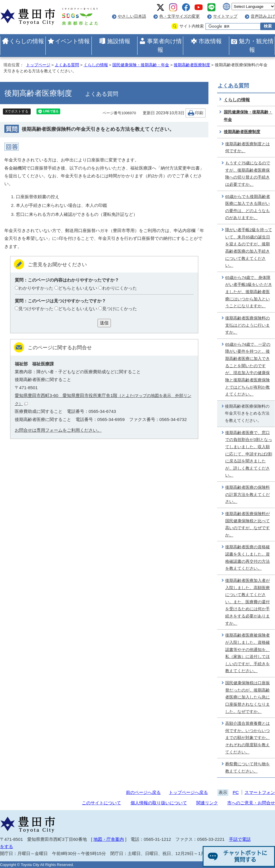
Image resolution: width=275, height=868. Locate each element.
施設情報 (119, 41)
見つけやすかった (36, 309)
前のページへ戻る (143, 792)
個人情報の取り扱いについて (159, 803)
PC (236, 792)
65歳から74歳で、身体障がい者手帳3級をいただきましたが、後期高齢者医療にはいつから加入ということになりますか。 (249, 292)
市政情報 (210, 41)
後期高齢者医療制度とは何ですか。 (247, 148)
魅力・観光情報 (256, 45)
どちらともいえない (78, 288)
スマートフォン (260, 792)
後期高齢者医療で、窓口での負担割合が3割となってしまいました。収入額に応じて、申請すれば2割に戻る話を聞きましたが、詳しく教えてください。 (249, 454)
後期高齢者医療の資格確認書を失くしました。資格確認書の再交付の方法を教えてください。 (247, 558)
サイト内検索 (192, 26)
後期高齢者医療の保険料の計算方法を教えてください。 (247, 494)
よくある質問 (67, 65)
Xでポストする (17, 111)
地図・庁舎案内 (109, 839)
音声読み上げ (263, 16)
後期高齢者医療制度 (192, 65)
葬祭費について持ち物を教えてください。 (247, 768)
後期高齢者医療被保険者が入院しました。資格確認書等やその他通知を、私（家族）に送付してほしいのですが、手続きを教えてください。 (247, 653)
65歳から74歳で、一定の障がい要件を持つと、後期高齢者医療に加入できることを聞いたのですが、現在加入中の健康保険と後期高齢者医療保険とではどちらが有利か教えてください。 (248, 369)
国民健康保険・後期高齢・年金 (141, 65)
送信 (104, 323)
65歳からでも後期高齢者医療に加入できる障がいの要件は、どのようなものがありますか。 (248, 207)
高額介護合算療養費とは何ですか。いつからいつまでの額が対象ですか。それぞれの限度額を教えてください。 (247, 738)
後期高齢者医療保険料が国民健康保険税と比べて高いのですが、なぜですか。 (247, 524)
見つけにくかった (120, 309)
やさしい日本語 (132, 16)
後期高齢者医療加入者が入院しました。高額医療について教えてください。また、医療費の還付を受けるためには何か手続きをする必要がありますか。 (247, 602)
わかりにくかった (120, 288)
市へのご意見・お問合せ (251, 803)
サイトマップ (225, 16)
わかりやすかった (36, 288)
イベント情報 (72, 41)
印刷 (199, 113)
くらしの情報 (27, 41)
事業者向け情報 (164, 45)
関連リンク (207, 803)
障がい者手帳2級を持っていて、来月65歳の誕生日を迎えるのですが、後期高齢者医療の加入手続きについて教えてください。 (249, 248)
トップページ (38, 65)
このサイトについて (101, 803)
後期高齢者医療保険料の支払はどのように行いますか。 (247, 325)
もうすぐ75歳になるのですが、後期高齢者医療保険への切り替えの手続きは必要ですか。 (248, 174)
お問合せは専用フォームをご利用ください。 (58, 430)
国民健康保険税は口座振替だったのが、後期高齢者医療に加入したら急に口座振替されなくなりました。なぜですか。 (247, 697)
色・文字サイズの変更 (179, 16)
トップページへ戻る (188, 792)
